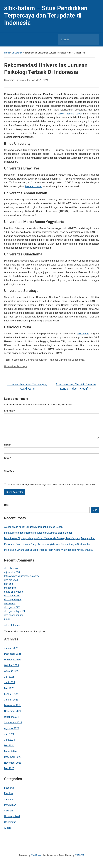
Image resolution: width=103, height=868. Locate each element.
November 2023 (13, 768)
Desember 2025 (13, 659)
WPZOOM (79, 860)
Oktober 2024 (11, 722)
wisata (8, 833)
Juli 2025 (9, 682)
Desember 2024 (13, 710)
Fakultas (9, 798)
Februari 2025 (12, 699)
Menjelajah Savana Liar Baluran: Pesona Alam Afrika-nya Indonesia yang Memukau (49, 555)
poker (7, 624)
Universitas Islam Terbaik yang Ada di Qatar (27, 386)
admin (11, 80)
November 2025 (13, 664)
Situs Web (9, 476)
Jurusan (8, 804)
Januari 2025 (11, 705)
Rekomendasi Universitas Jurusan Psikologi (34, 360)
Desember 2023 (13, 762)
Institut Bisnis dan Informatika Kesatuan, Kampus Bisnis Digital (38, 538)
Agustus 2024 (12, 733)
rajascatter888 (12, 577)
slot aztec (83, 334)
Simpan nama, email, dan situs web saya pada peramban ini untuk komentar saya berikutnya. (52, 489)
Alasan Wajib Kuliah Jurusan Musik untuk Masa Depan (33, 532)
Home (7, 53)
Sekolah (8, 815)
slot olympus (11, 573)
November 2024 (13, 716)
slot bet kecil (11, 585)
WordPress (36, 860)
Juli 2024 (9, 739)
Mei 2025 (9, 693)
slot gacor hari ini (13, 620)
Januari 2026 (11, 653)
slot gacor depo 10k (15, 616)
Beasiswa (9, 793)
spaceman (10, 608)
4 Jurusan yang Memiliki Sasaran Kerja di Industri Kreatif (76, 386)
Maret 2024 (10, 756)
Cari (6, 510)
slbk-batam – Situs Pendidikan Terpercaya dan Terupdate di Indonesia (46, 15)
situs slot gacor (12, 630)
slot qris (8, 589)
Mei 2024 (9, 750)
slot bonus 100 (12, 600)
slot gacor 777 (12, 612)
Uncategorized (12, 821)
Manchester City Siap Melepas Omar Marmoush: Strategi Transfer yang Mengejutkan (50, 543)
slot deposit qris (13, 604)
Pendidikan (10, 810)
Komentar (9, 411)
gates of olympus (13, 597)
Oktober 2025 (11, 670)
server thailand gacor (70, 114)
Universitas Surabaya (15, 366)
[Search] (75, 40)
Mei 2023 (9, 773)
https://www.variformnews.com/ (22, 581)
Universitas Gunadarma (71, 360)
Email (8, 463)
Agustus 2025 (12, 676)
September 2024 (13, 727)
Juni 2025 (9, 687)
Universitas (17, 53)
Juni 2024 (9, 745)
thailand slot (11, 593)
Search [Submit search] (94, 40)
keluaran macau (34, 186)
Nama (8, 450)
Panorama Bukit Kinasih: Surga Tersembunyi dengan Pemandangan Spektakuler (47, 549)
